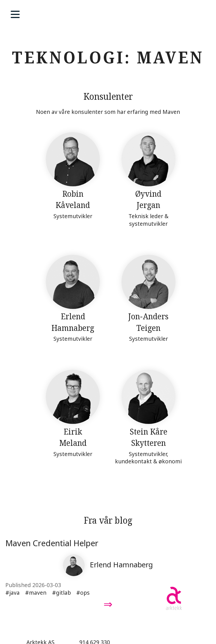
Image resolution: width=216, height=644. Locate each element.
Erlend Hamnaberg (121, 565)
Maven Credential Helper (52, 543)
